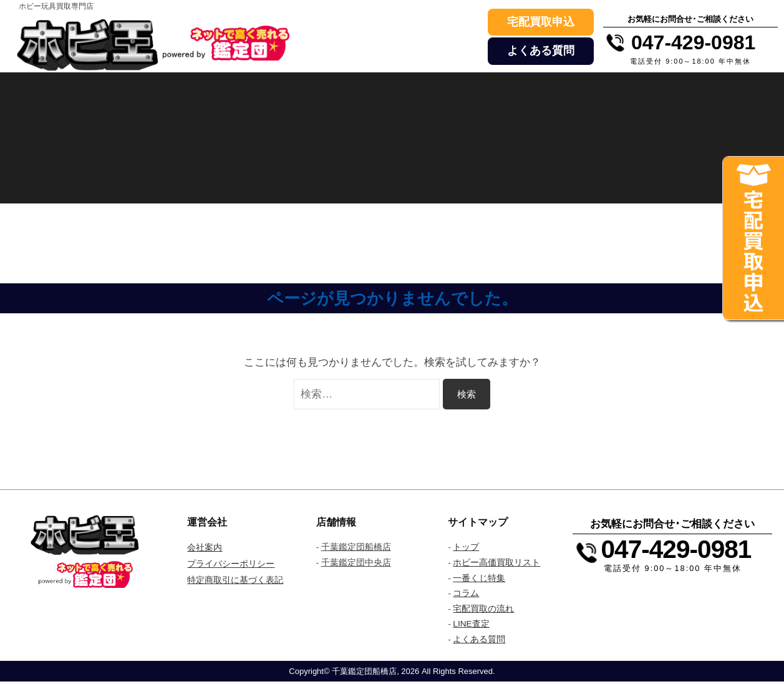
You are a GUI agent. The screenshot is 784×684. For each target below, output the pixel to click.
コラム (466, 595)
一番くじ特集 (479, 579)
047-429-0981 (679, 549)
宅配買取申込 (541, 22)
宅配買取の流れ (483, 610)
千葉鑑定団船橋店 (356, 547)
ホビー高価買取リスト (496, 564)
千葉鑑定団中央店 (356, 564)
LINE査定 (471, 626)
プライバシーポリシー (231, 564)
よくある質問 (541, 51)
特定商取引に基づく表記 (235, 579)
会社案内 (205, 547)
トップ (466, 547)
